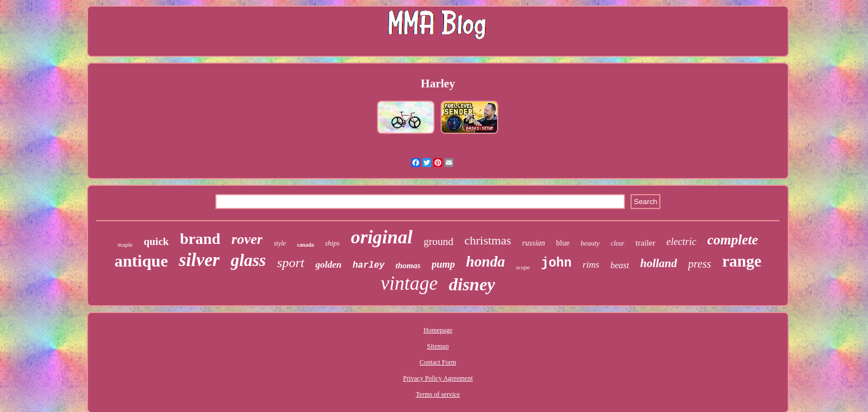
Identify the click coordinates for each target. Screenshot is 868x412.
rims (591, 265)
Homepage (438, 330)
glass (249, 260)
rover (247, 239)
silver (199, 260)
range (742, 261)
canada (305, 245)
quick (156, 241)
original (382, 237)
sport (290, 263)
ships (332, 243)
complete (733, 240)
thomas (408, 265)
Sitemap (438, 346)
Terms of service (438, 394)
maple (125, 244)
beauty (590, 243)
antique (141, 261)
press (699, 264)
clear (618, 243)
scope (523, 267)
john (556, 263)
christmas (488, 240)
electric (681, 242)
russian (533, 243)
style (280, 243)
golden (329, 265)
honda (486, 262)
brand (200, 239)
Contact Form (438, 362)
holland (658, 263)
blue (563, 243)
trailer (645, 243)
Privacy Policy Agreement (438, 378)
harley (369, 265)
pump (443, 264)
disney (472, 284)
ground (438, 241)
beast (620, 265)
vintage (409, 283)
